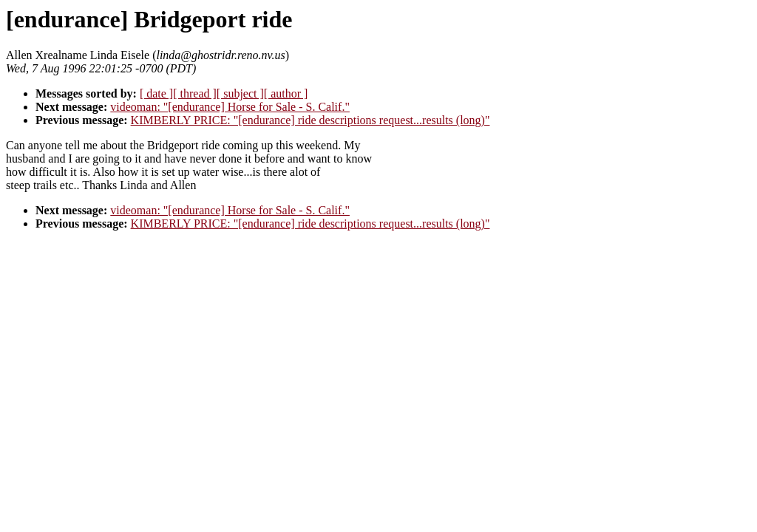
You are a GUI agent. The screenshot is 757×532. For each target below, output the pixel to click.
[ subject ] (240, 93)
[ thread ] (195, 93)
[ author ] (286, 93)
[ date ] (156, 93)
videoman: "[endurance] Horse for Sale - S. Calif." (230, 107)
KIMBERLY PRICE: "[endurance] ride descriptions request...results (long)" (310, 120)
